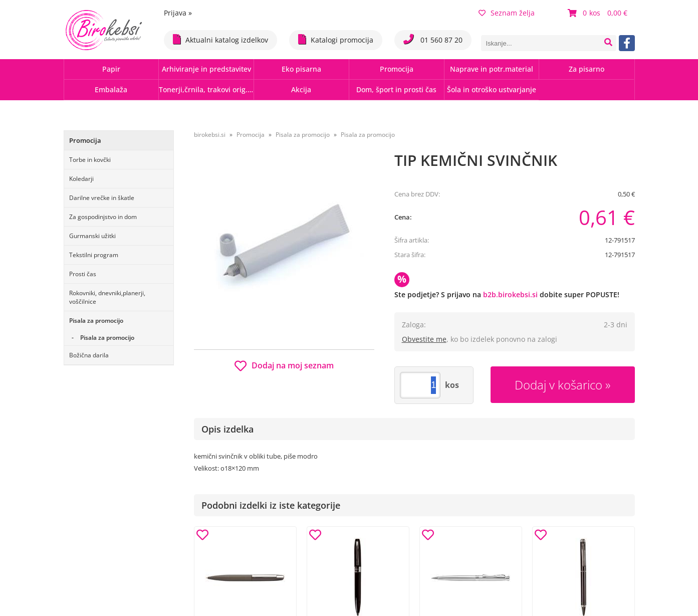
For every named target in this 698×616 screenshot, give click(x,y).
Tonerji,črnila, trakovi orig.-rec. (206, 89)
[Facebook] (627, 43)
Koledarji (81, 179)
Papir (111, 69)
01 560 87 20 (433, 39)
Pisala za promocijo (96, 321)
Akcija (301, 89)
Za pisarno (587, 69)
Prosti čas (83, 274)
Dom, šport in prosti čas (396, 89)
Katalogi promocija (336, 39)
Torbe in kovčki (90, 160)
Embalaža (111, 89)
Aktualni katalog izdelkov (220, 39)
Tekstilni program (94, 255)
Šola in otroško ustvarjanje (492, 89)
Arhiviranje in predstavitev (206, 69)
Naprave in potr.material (492, 69)
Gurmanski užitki (92, 236)
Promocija (397, 69)
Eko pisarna (301, 69)
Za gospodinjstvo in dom (103, 217)
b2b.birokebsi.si (510, 294)
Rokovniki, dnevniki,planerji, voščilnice (107, 297)
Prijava (178, 13)
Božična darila (89, 355)
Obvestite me (424, 339)
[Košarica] (599, 13)
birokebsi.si (210, 135)
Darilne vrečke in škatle (102, 198)
